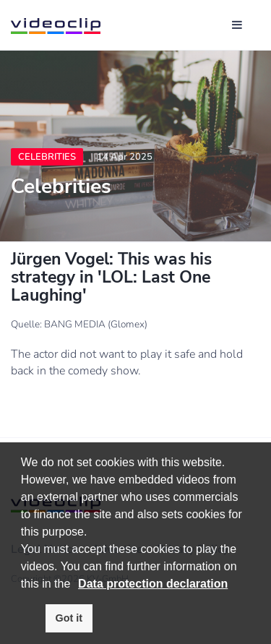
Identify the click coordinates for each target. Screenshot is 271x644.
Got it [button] (69, 618)
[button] (76, 585)
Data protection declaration (153, 584)
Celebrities (47, 157)
